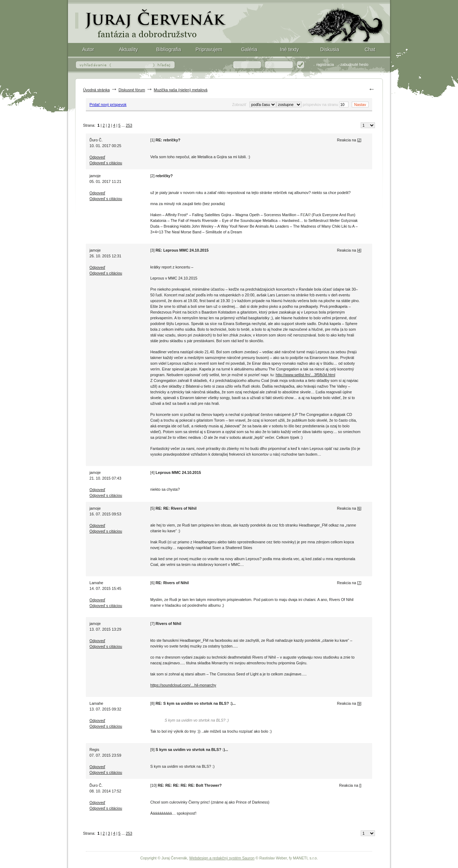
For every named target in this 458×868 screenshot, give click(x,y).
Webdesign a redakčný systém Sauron (222, 858)
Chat (370, 49)
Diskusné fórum (132, 90)
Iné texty (289, 49)
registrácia (325, 64)
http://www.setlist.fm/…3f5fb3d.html (305, 375)
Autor (88, 49)
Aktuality (128, 49)
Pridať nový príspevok (108, 105)
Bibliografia (169, 49)
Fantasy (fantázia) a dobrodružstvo (229, 21)
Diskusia (330, 49)
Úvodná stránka (96, 90)
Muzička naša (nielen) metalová (181, 90)
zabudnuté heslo (354, 64)
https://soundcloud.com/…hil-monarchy (183, 685)
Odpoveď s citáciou (106, 163)
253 (129, 125)
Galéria (249, 49)
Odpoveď (97, 157)
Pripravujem (209, 49)
